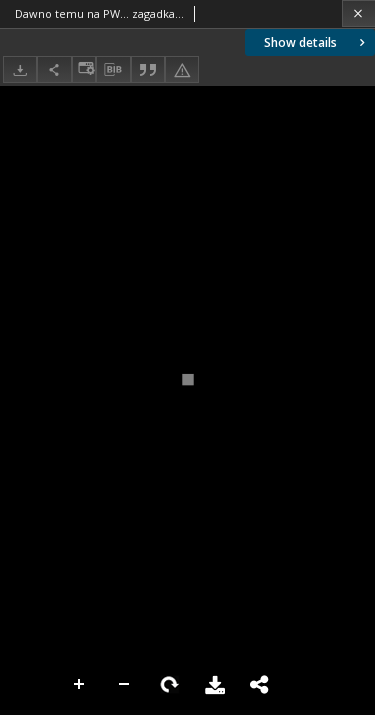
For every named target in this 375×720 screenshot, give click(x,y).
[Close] (358, 13)
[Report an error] (182, 69)
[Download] (20, 69)
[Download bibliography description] (113, 70)
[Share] (54, 69)
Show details (316, 42)
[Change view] (84, 69)
